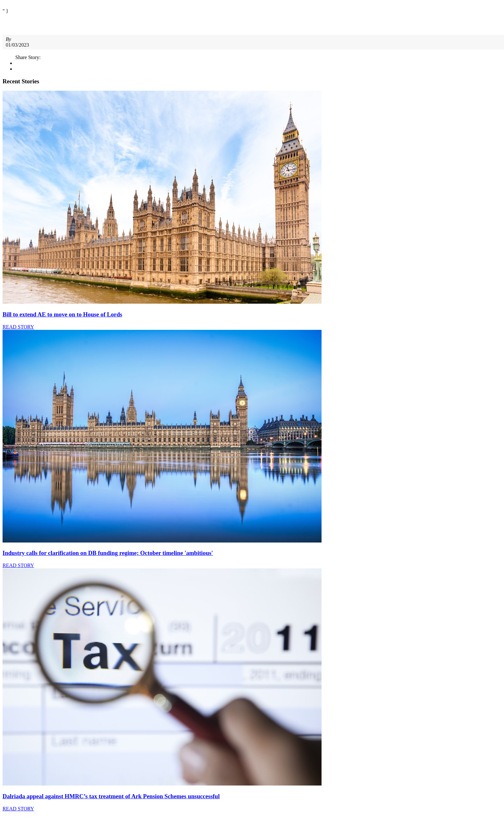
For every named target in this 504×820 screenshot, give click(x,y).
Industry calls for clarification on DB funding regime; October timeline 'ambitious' (108, 553)
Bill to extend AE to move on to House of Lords (62, 314)
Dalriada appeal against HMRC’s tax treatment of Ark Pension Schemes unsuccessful (111, 796)
